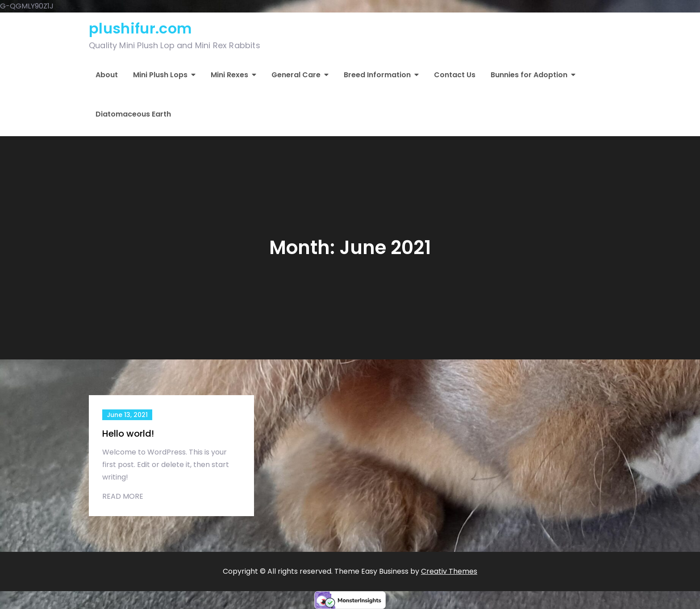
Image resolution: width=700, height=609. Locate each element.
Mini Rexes (229, 75)
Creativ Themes (449, 571)
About (107, 75)
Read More (123, 496)
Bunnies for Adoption (529, 75)
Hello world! (128, 434)
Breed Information (377, 75)
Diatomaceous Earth (133, 114)
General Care (296, 75)
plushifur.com (140, 28)
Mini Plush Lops (160, 75)
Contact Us (455, 75)
